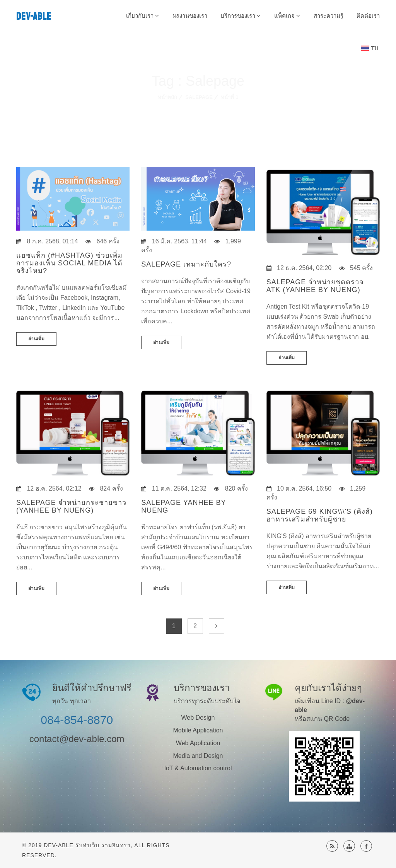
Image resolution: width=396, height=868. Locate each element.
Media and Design (198, 756)
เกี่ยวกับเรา (143, 16)
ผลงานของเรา (190, 16)
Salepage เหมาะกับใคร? (186, 264)
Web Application (198, 743)
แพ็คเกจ (287, 16)
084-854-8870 (77, 720)
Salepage (199, 97)
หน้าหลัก (167, 97)
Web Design (198, 718)
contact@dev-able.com (77, 739)
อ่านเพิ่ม (36, 339)
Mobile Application (198, 730)
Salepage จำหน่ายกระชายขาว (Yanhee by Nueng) (71, 506)
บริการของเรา (241, 16)
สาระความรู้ (329, 16)
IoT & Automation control (198, 768)
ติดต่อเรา (368, 16)
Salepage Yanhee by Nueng (183, 506)
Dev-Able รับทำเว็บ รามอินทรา (87, 845)
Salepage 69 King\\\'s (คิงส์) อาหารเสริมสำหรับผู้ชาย (320, 515)
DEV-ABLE (34, 16)
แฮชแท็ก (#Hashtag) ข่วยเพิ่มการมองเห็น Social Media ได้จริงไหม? (69, 263)
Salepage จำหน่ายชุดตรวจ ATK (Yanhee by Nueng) (315, 286)
